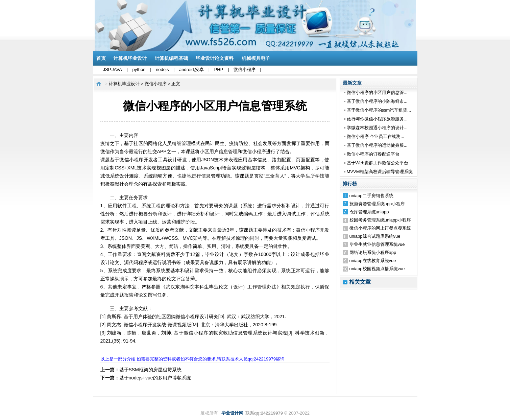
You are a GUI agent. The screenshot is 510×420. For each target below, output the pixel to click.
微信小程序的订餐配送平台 (373, 154)
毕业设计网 (232, 413)
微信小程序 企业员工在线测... (375, 136)
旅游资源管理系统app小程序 (377, 204)
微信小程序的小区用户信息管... (377, 92)
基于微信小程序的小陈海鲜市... (377, 101)
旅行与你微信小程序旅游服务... (377, 119)
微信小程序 (245, 69)
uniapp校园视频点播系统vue (377, 269)
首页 (101, 58)
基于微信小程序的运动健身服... (377, 145)
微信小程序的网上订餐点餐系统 (380, 228)
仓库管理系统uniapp (369, 212)
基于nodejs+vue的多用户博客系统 (155, 378)
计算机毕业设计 (130, 58)
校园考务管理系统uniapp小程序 (380, 220)
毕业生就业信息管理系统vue (377, 244)
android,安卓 (191, 69)
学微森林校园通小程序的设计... (377, 128)
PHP (219, 69)
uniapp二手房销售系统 (371, 196)
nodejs (162, 69)
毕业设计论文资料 (215, 58)
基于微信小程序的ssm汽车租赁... (379, 110)
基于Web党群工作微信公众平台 (378, 163)
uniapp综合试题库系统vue (375, 236)
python (139, 69)
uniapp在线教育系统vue (373, 261)
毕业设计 (215, 254)
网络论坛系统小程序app (373, 252)
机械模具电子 (256, 58)
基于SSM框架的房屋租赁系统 (150, 370)
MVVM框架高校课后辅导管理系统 (380, 172)
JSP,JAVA (113, 69)
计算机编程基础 (171, 58)
